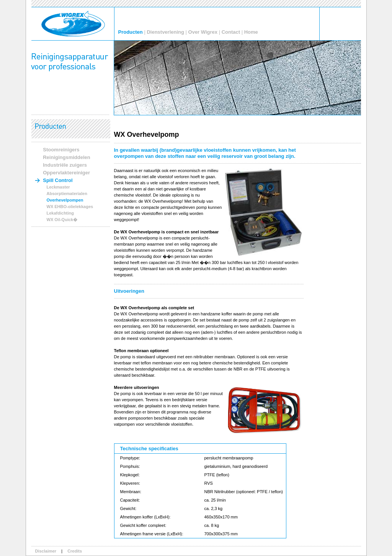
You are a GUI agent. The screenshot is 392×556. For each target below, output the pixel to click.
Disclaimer (46, 551)
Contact (231, 32)
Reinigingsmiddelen (67, 157)
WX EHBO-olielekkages (70, 207)
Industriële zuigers (65, 165)
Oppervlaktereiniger (66, 173)
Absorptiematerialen (67, 194)
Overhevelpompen (65, 200)
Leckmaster (58, 187)
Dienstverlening (165, 32)
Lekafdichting (60, 213)
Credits (75, 551)
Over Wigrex (203, 32)
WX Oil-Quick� (62, 220)
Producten (131, 32)
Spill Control (58, 180)
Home (251, 32)
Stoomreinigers (61, 150)
